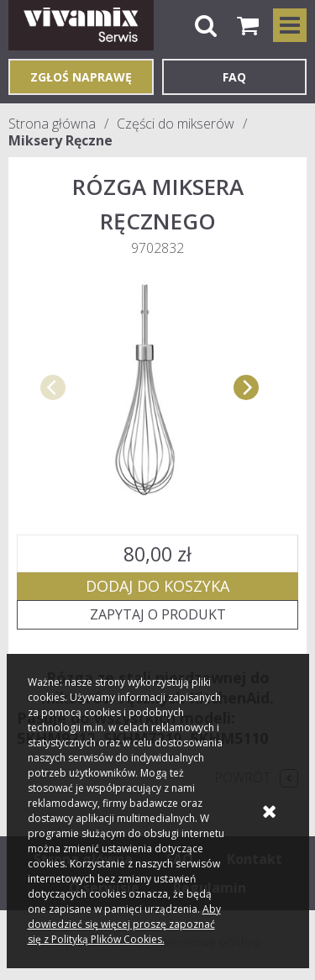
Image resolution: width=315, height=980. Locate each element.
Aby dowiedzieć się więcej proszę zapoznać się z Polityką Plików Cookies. (124, 924)
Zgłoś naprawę (81, 77)
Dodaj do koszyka (157, 586)
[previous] (53, 387)
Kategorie (290, 25)
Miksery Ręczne (60, 140)
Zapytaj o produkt (158, 614)
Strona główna (52, 124)
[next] (246, 387)
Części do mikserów (176, 124)
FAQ (234, 77)
